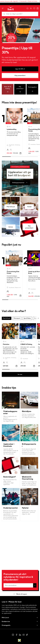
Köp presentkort (20, 89)
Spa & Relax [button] (27, 318)
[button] (20, 618)
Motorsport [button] (17, 318)
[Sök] (20, 14)
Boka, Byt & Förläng (8, 89)
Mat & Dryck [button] (7, 318)
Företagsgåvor (32, 89)
